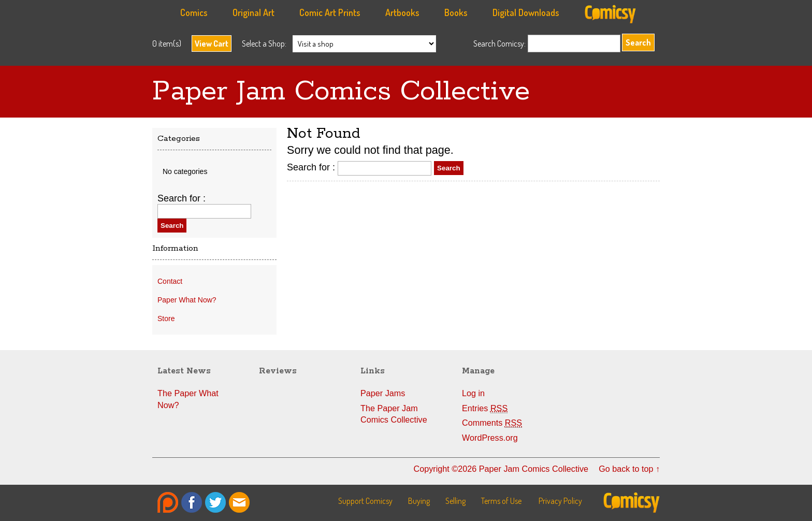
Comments (492, 423)
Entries (485, 408)
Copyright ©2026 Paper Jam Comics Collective (501, 469)
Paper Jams (383, 393)
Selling (455, 501)
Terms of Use (501, 501)
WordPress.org (490, 438)
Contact (170, 281)
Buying (419, 501)
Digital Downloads (526, 12)
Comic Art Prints (330, 12)
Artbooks (402, 12)
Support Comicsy (365, 501)
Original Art (253, 12)
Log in (473, 393)
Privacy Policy (560, 501)
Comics (194, 12)
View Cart (212, 44)
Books (456, 12)
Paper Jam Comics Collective (341, 92)
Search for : (311, 167)
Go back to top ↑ (629, 469)
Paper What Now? (187, 300)
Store (166, 319)
